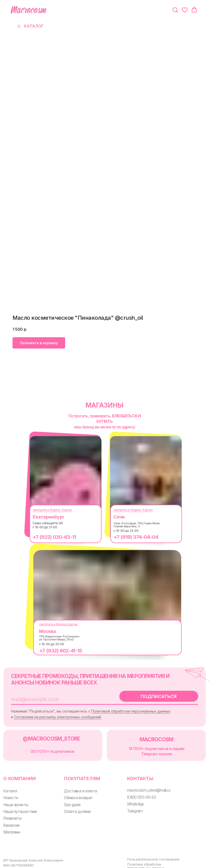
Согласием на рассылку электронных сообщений (71, 715)
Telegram (130, 806)
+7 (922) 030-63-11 (50, 537)
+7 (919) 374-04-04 (132, 537)
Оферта (129, 865)
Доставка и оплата (78, 786)
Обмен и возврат (76, 793)
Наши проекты (15, 800)
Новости (11, 793)
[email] (56, 698)
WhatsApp (131, 799)
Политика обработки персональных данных (140, 858)
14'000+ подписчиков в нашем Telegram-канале (151, 748)
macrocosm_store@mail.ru (144, 786)
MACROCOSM (151, 737)
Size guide (70, 800)
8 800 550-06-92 (136, 792)
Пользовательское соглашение (148, 852)
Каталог (10, 786)
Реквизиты (12, 813)
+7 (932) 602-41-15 (57, 651)
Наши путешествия (19, 806)
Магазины (11, 826)
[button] (175, 10)
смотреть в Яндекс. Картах (49, 510)
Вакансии (11, 819)
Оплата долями (74, 806)
